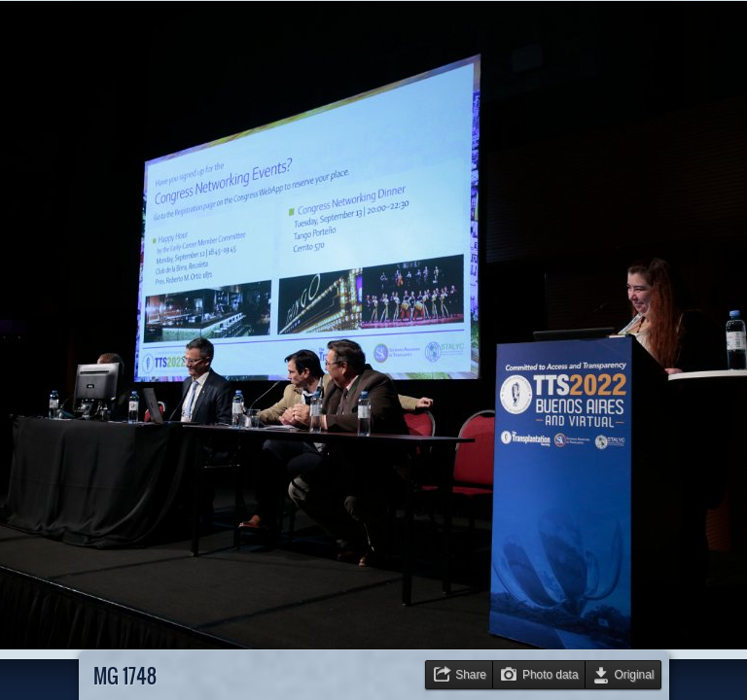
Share (471, 675)
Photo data (551, 675)
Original (635, 675)
